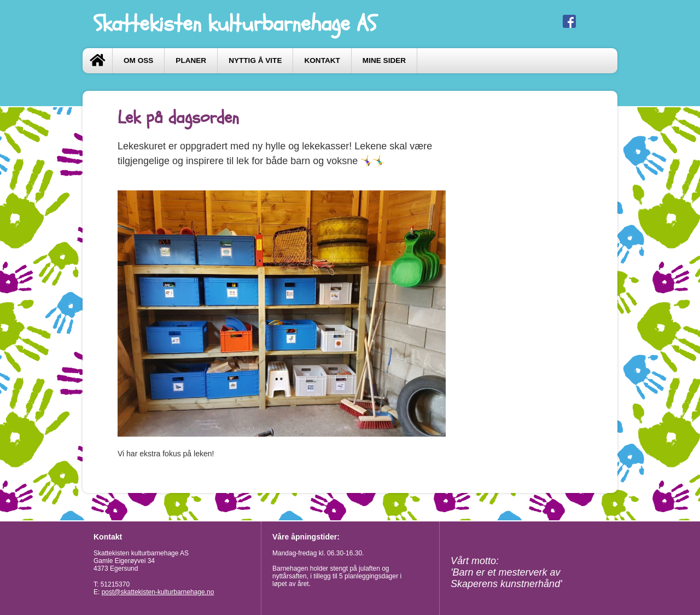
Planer (191, 60)
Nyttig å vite (255, 60)
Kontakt (322, 60)
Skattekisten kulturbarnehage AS (235, 24)
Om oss (138, 60)
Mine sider (384, 60)
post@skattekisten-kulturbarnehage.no (158, 592)
